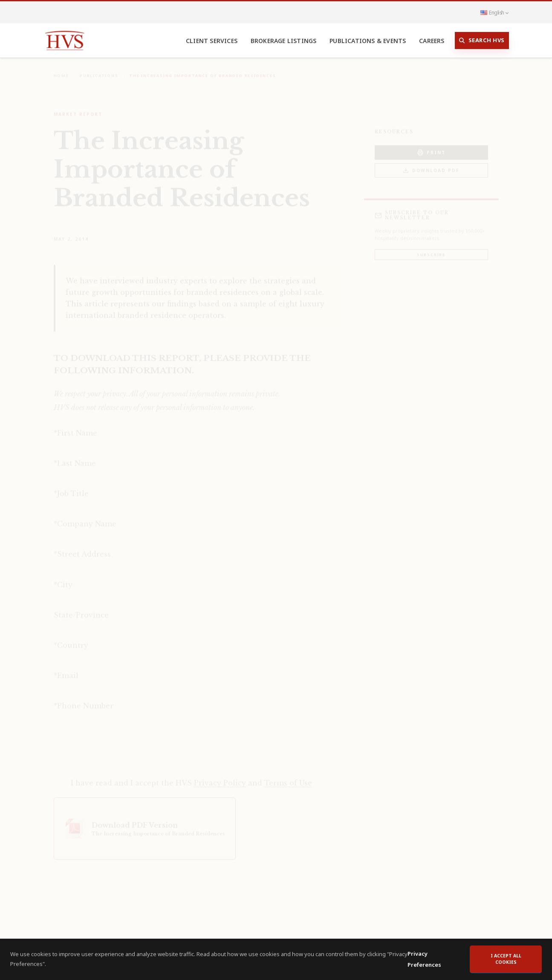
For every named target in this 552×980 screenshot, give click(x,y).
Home (61, 70)
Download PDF (431, 165)
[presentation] (118, 747)
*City (63, 579)
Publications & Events (368, 41)
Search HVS (482, 40)
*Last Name (75, 457)
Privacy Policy (220, 777)
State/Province (81, 609)
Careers (432, 41)
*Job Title (71, 488)
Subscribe (431, 249)
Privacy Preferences (424, 961)
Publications (99, 70)
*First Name (75, 427)
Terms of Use (288, 777)
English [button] (494, 12)
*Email (66, 670)
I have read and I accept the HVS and (191, 777)
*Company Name (85, 518)
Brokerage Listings (284, 41)
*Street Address (82, 548)
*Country (71, 639)
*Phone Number (84, 700)
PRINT (431, 147)
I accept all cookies (506, 961)
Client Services (212, 41)
